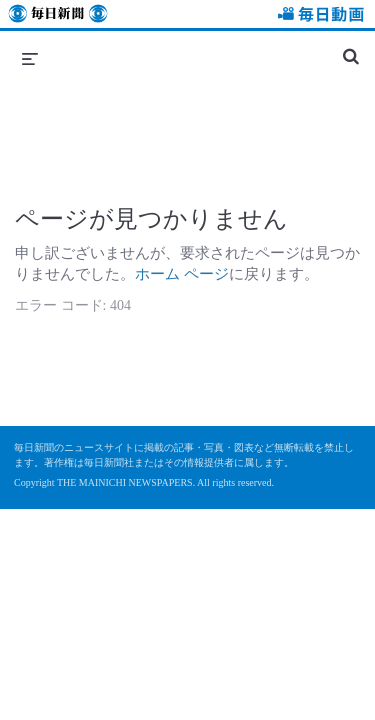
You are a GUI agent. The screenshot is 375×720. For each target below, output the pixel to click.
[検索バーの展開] (351, 48)
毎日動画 (318, 16)
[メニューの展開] (30, 58)
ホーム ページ (182, 274)
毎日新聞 (58, 16)
